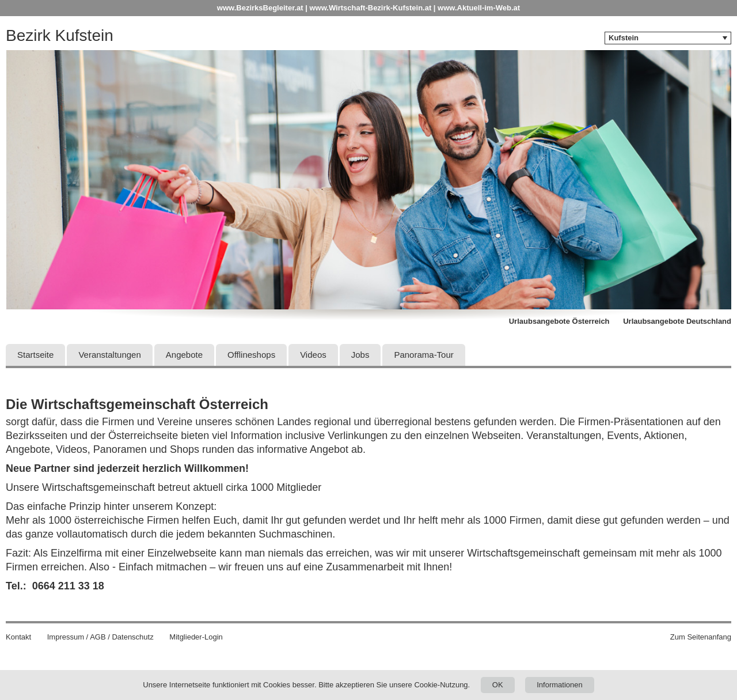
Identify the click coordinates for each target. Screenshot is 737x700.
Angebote (184, 355)
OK (498, 685)
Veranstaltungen (109, 355)
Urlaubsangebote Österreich (559, 321)
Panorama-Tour (423, 355)
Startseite (35, 355)
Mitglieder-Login (196, 637)
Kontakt (18, 637)
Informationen (560, 685)
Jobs (360, 355)
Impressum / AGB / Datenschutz (100, 637)
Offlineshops (251, 355)
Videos (313, 355)
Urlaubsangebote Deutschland (677, 321)
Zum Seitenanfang (701, 637)
